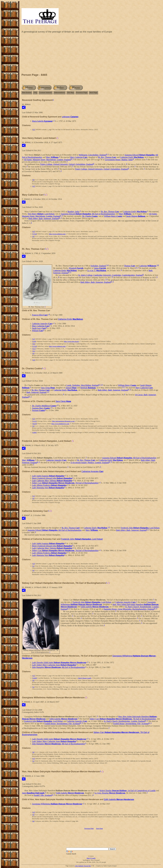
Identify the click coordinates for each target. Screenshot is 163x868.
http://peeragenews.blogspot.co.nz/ (63, 421)
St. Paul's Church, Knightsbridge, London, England (124, 721)
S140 (34, 341)
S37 (34, 130)
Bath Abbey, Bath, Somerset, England (44, 218)
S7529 (35, 234)
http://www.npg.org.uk (71, 341)
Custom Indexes (45, 93)
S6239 (35, 424)
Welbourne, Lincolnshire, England (92, 155)
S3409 (35, 678)
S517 (34, 349)
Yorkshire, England (98, 266)
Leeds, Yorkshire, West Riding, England (82, 385)
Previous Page (82, 93)
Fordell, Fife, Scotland (43, 795)
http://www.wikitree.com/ (57, 234)
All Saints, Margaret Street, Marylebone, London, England (47, 159)
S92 (34, 344)
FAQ (35, 93)
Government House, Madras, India (119, 159)
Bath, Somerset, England (36, 392)
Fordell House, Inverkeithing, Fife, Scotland (62, 724)
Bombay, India (73, 212)
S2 (33, 566)
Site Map (70, 93)
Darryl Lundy (91, 858)
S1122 (35, 421)
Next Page (93, 93)
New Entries (27, 93)
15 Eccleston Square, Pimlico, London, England (90, 462)
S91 (34, 351)
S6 (33, 180)
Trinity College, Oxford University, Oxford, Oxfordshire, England (67, 164)
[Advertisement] (91, 54)
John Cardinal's (79, 866)
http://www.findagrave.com (60, 424)
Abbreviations (60, 93)
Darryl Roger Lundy (85, 678)
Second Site (87, 866)
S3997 (35, 432)
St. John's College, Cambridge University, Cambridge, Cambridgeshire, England (110, 275)
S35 (34, 360)
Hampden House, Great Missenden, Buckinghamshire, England (129, 609)
